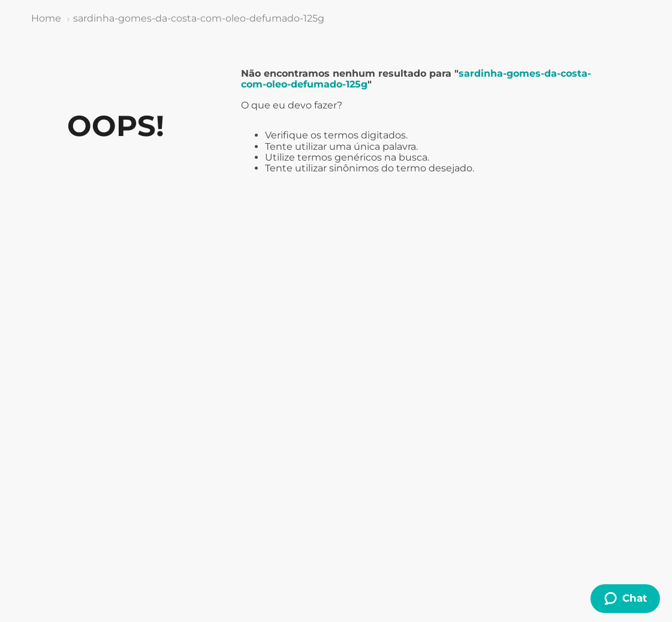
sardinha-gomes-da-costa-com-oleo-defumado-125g (199, 18)
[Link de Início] (46, 19)
